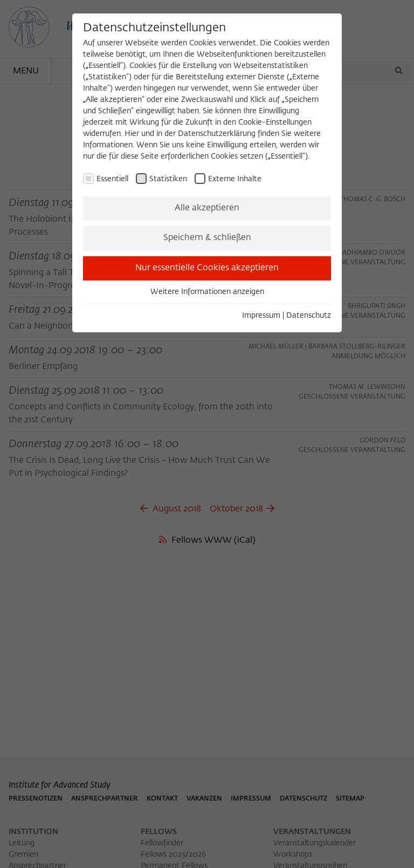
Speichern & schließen (207, 238)
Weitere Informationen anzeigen (207, 292)
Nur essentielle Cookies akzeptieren (207, 268)
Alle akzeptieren (207, 208)
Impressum (261, 316)
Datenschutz (309, 316)
